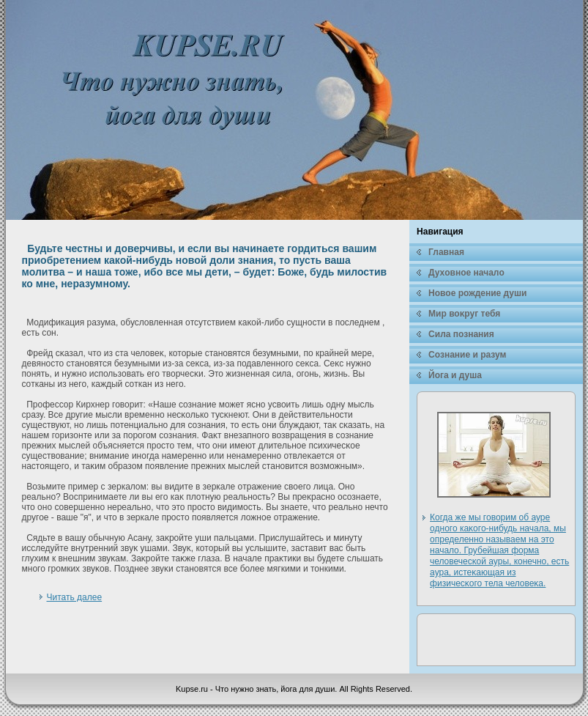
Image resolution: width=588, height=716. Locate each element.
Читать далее (75, 597)
